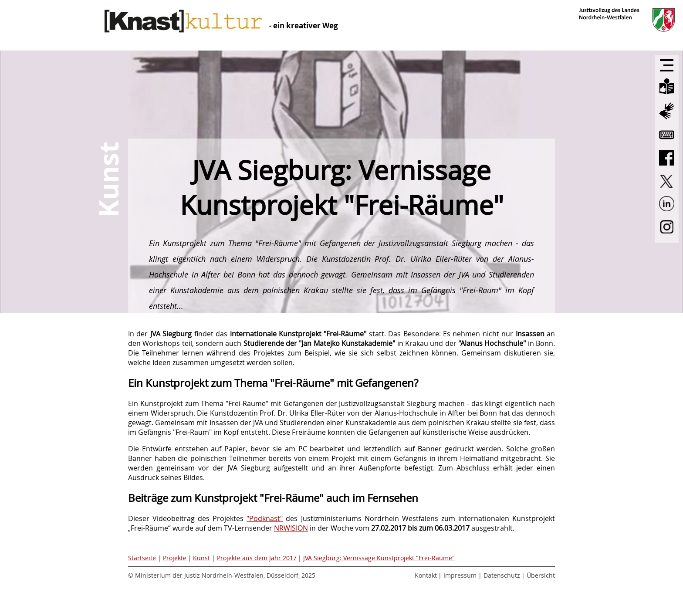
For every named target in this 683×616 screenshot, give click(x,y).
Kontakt (426, 575)
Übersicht (541, 575)
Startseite (142, 558)
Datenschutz (502, 575)
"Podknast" (265, 518)
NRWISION (291, 528)
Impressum (460, 575)
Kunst (201, 558)
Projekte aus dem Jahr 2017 (257, 558)
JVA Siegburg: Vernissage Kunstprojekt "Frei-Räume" (379, 558)
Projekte (175, 558)
